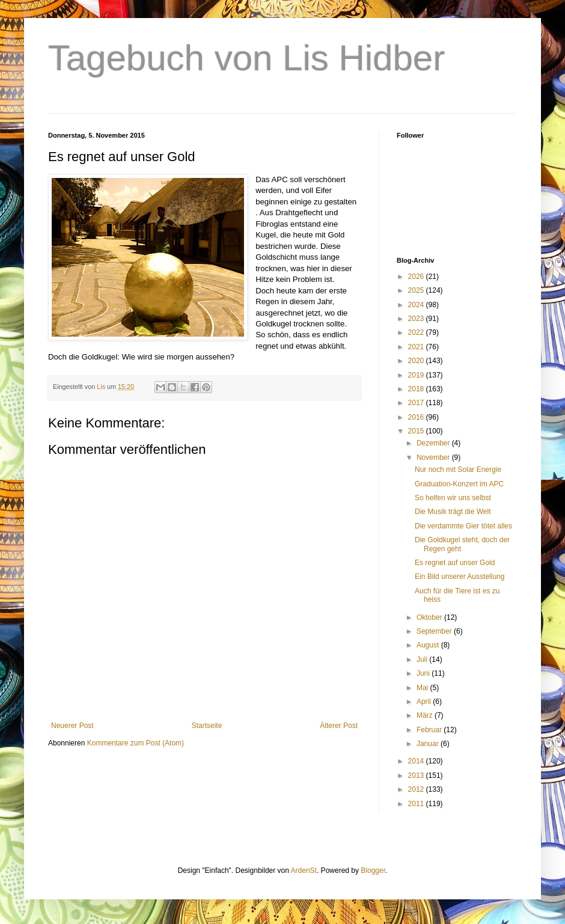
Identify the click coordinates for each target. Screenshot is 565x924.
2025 (417, 290)
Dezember (434, 443)
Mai (423, 688)
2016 (417, 417)
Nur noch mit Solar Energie (458, 470)
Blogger (373, 870)
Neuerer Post (72, 726)
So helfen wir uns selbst (453, 498)
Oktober (430, 617)
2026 (417, 277)
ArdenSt (304, 870)
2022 (417, 332)
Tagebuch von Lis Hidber (246, 58)
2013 (417, 776)
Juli (423, 659)
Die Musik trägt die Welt (453, 512)
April (425, 702)
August (429, 645)
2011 (417, 804)
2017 (417, 403)
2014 (417, 761)
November (434, 457)
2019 (417, 375)
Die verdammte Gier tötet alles (463, 526)
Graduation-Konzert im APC (459, 484)
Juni (424, 673)
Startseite (207, 726)
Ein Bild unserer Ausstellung (460, 577)
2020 (417, 361)
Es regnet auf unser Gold (455, 563)
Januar (429, 744)
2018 (417, 389)
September (435, 631)
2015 (417, 431)
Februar (430, 730)
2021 (417, 347)
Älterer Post (339, 726)
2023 (417, 319)
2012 (417, 789)
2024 (417, 305)
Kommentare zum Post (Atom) (136, 743)
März (426, 715)
